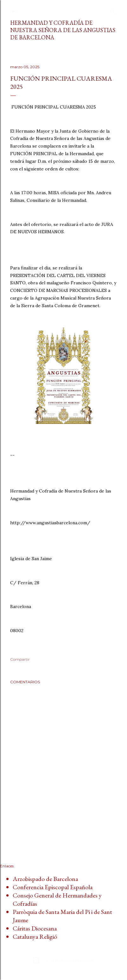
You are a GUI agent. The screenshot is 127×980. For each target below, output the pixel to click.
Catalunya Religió (35, 937)
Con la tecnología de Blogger (63, 960)
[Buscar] (113, 10)
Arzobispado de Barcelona (45, 879)
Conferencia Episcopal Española (53, 887)
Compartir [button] (20, 659)
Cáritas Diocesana (35, 928)
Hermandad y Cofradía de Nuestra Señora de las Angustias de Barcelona (63, 30)
